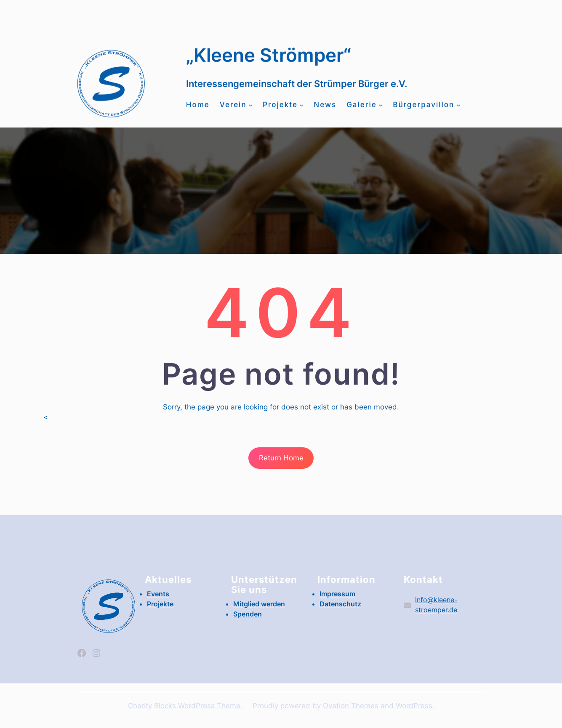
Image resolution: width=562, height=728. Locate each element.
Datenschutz (340, 604)
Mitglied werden (103, 16)
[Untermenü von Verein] (250, 109)
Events (421, 11)
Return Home (281, 458)
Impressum (337, 594)
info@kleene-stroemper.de (228, 16)
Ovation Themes (351, 706)
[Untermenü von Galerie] (381, 109)
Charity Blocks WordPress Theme (184, 706)
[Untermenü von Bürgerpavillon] (458, 109)
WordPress (414, 706)
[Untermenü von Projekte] (301, 109)
